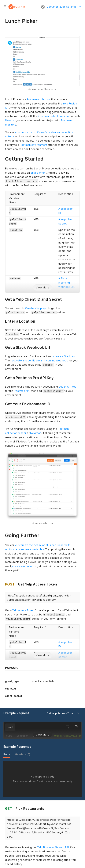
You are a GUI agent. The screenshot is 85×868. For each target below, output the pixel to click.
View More (42, 287)
